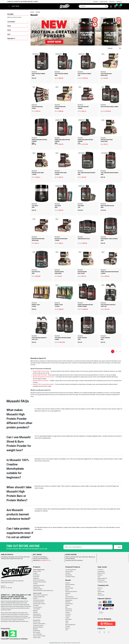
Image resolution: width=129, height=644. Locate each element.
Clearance (68, 573)
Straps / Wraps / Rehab (39, 636)
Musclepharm (4, 621)
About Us (112, 2)
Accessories (37, 620)
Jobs (99, 577)
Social (99, 590)
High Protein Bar (42, 375)
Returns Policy (101, 573)
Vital (67, 630)
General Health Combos (39, 604)
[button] (13, 6)
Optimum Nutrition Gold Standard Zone (43, 591)
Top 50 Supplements (71, 570)
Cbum (67, 623)
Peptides (35, 612)
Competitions (101, 571)
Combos (35, 584)
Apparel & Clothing (38, 627)
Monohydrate (50, 384)
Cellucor (67, 605)
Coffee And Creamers (39, 600)
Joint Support (37, 609)
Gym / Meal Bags (37, 634)
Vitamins (35, 598)
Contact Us (100, 570)
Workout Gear (37, 622)
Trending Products (70, 577)
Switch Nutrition (69, 597)
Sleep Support (37, 614)
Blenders (35, 629)
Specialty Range (37, 616)
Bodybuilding (37, 631)
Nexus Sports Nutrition (71, 592)
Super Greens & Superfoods (40, 595)
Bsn (66, 607)
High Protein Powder (44, 371)
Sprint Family (104, 2)
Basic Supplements (70, 625)
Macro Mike (68, 619)
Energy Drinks (37, 587)
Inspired (67, 612)
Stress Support (37, 618)
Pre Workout (36, 575)
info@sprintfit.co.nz (46, 560)
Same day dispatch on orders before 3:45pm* (57, 2)
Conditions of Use (102, 582)
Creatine (35, 573)
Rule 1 (67, 595)
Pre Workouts (9, 614)
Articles (96, 2)
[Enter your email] (88, 547)
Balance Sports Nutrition (21, 618)
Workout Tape (37, 638)
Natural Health (37, 593)
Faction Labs (69, 611)
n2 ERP (78, 643)
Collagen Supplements (39, 597)
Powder (52, 377)
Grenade (68, 626)
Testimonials (101, 595)
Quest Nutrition (20, 620)
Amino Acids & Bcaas (39, 580)
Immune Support (37, 607)
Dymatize (68, 593)
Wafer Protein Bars (43, 381)
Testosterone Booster (39, 585)
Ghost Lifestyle (12, 620)
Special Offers (69, 571)
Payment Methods (102, 578)
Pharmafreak (12, 621)
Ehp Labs (68, 586)
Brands (32, 12)
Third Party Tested (38, 589)
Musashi (35, 371)
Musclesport (69, 609)
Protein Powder (37, 571)
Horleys (67, 618)
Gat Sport (68, 616)
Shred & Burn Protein (44, 377)
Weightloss (36, 578)
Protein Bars (36, 577)
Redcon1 (68, 628)
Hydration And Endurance (40, 582)
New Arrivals (69, 575)
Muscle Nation (69, 604)
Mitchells (68, 602)
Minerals (35, 611)
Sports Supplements (39, 570)
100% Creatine (42, 384)
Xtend (67, 621)
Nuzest (6, 620)
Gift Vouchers (37, 632)
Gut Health (36, 605)
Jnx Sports (68, 614)
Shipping (119, 2)
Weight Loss (17, 614)
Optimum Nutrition (10, 618)
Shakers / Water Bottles (39, 624)
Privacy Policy (101, 580)
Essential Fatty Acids (38, 602)
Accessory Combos (38, 625)
